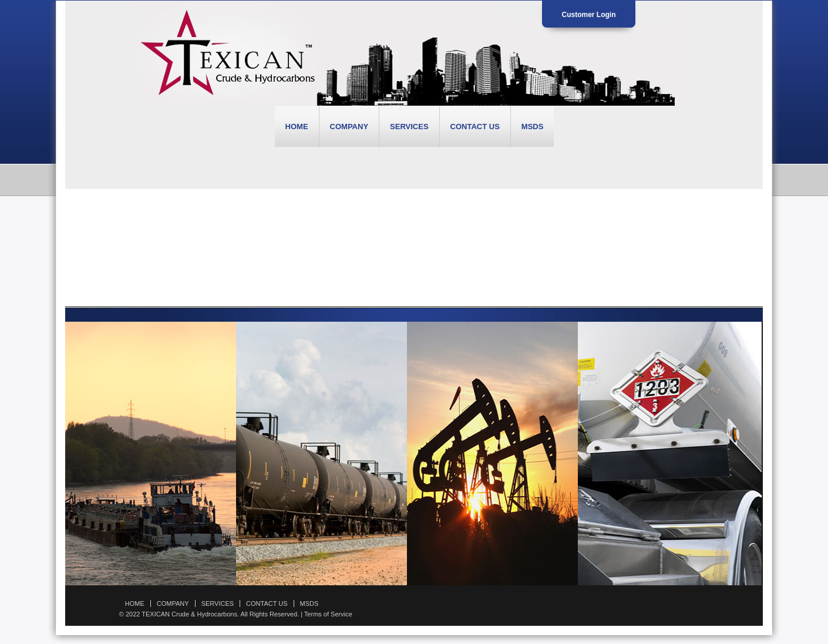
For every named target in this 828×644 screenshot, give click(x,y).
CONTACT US (475, 127)
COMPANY (349, 127)
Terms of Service (328, 614)
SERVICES (409, 127)
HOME (297, 127)
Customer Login (589, 15)
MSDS (533, 127)
